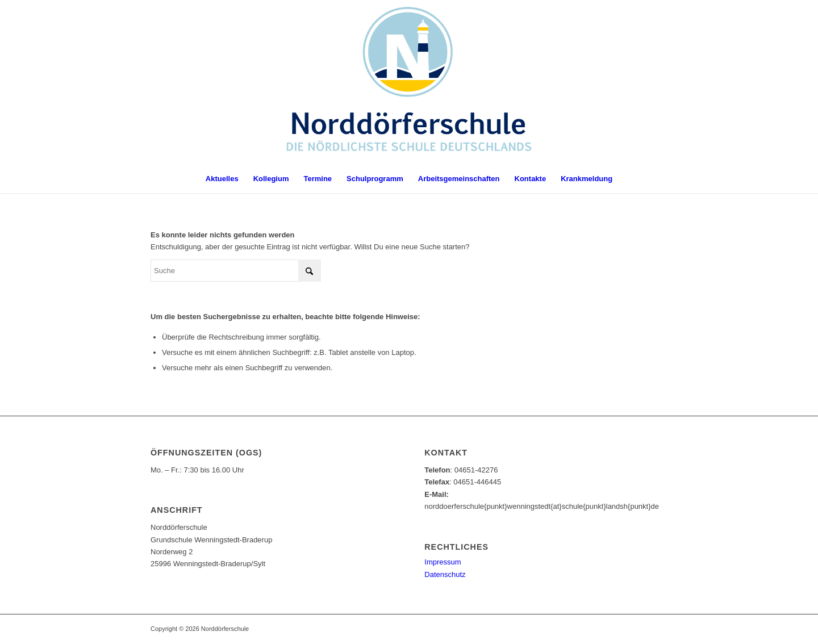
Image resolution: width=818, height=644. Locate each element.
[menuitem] (222, 179)
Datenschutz (445, 574)
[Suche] (236, 271)
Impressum (443, 562)
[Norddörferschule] (409, 82)
